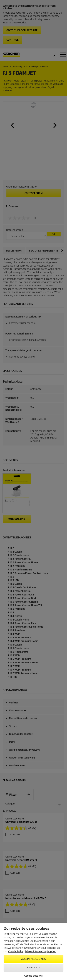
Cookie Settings (34, 976)
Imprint (52, 951)
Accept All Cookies (33, 959)
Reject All (33, 968)
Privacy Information (36, 951)
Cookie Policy (16, 951)
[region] (33, 952)
